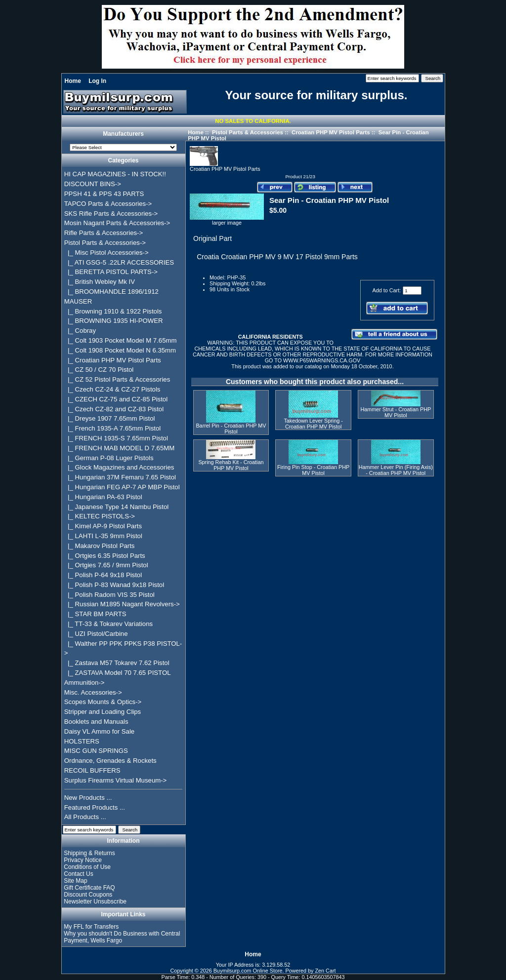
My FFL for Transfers (91, 927)
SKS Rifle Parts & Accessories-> (111, 214)
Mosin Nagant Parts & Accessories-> (117, 223)
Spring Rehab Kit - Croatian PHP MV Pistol (231, 465)
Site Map (75, 881)
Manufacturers (123, 134)
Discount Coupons (88, 895)
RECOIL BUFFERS (92, 770)
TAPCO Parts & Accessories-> (108, 204)
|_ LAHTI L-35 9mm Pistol (103, 536)
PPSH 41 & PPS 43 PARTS (104, 194)
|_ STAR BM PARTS (95, 614)
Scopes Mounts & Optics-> (103, 702)
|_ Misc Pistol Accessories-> (106, 253)
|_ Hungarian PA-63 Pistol (103, 497)
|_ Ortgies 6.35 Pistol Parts (105, 556)
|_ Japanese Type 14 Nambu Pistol (116, 507)
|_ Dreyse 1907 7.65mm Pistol (110, 418)
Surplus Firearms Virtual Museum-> (116, 780)
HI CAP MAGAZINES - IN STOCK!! (115, 174)
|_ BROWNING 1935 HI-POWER (114, 321)
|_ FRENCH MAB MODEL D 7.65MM (120, 448)
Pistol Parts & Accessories (248, 132)
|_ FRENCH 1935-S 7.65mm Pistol (116, 438)
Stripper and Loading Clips (103, 712)
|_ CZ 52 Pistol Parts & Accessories (117, 379)
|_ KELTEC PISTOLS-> (100, 516)
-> (105, 243)
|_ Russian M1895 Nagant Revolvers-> (122, 604)
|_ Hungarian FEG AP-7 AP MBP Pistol (122, 487)
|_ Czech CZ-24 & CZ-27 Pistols (112, 389)
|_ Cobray (80, 331)
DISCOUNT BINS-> (93, 184)
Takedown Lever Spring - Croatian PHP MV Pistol (313, 424)
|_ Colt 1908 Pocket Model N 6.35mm (120, 350)
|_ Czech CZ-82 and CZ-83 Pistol (114, 409)
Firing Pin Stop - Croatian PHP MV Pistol (313, 470)
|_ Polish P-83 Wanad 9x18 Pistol (114, 585)
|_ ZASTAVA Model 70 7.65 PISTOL (118, 673)
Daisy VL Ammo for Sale (99, 731)
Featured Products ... (95, 807)
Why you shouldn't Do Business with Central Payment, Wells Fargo (122, 937)
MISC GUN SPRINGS (96, 751)
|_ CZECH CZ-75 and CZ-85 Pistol (116, 399)
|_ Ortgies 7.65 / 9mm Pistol (106, 565)
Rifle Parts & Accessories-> (104, 233)
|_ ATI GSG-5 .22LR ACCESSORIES (119, 262)
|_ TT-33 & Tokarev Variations (108, 624)
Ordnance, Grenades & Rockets (110, 761)
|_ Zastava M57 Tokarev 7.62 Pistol (117, 663)
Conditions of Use (87, 867)
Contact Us (78, 874)
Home (73, 81)
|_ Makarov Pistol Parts (100, 546)
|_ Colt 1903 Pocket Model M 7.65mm (121, 340)
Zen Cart (326, 971)
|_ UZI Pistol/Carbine (96, 634)
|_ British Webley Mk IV (100, 282)
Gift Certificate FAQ (89, 888)
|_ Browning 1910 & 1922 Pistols (113, 311)
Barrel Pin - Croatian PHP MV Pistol (231, 429)
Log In (97, 81)
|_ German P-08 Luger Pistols (109, 458)
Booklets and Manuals (96, 722)
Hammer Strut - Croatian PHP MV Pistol (396, 412)
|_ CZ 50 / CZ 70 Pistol (99, 370)
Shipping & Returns (89, 853)
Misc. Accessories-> (93, 692)
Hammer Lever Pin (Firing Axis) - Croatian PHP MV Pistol (396, 470)
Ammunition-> (84, 683)
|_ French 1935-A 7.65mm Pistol (112, 428)
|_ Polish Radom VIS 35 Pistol (109, 595)
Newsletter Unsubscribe (95, 902)
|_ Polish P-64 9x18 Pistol (103, 575)
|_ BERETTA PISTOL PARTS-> (111, 272)
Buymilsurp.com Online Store (248, 971)
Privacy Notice (83, 860)
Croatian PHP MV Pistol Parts (331, 132)
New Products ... (88, 798)
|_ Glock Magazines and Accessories (119, 467)
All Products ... (85, 817)
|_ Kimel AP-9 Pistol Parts (103, 526)
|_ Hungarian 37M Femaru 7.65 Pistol (120, 477)
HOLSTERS (82, 741)
